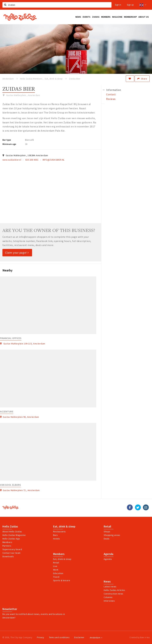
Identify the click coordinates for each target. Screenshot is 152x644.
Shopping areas (112, 535)
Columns (108, 597)
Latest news (110, 587)
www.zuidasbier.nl (12, 160)
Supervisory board (12, 549)
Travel (56, 577)
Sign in (118, 5)
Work (56, 570)
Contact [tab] (111, 94)
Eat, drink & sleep (64, 526)
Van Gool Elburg (10, 485)
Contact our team (12, 553)
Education (58, 573)
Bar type (7, 140)
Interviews (109, 601)
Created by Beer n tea (140, 637)
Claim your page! (17, 253)
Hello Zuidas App (11, 539)
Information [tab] (114, 90)
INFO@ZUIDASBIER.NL (54, 160)
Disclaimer (79, 637)
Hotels (57, 539)
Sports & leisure (62, 580)
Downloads (8, 556)
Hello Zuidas (10, 526)
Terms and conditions (59, 637)
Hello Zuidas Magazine (14, 535)
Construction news (113, 594)
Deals (107, 539)
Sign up (130, 5)
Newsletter (10, 609)
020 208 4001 (32, 160)
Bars (56, 535)
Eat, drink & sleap (62, 559)
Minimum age (9, 144)
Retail (107, 526)
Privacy (40, 637)
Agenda (108, 554)
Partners (7, 546)
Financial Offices (11, 338)
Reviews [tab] (111, 99)
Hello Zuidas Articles (114, 590)
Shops (107, 532)
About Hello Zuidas (12, 532)
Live (55, 566)
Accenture (7, 412)
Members (7, 542)
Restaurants (59, 532)
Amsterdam (96, 638)
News (107, 582)
